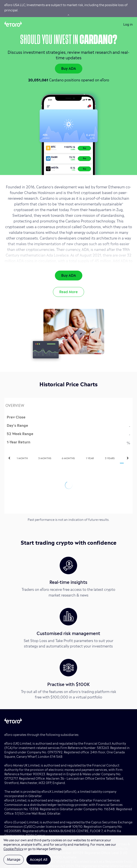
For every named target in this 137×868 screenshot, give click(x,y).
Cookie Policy (13, 848)
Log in (128, 24)
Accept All (39, 859)
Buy (85, 148)
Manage (14, 859)
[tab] (29, 458)
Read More (68, 291)
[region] (68, 852)
